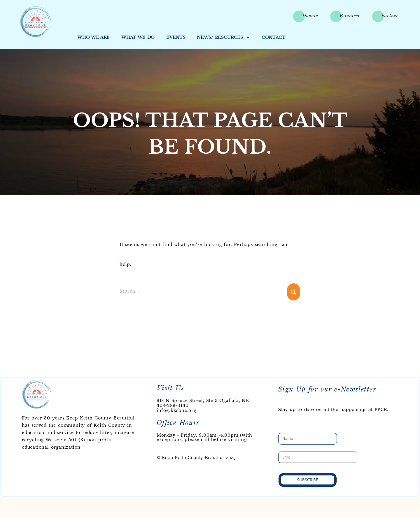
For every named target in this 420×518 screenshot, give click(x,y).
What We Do (138, 37)
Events (176, 37)
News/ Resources (223, 37)
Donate (310, 16)
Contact (274, 37)
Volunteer (350, 16)
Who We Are (93, 37)
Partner (390, 16)
